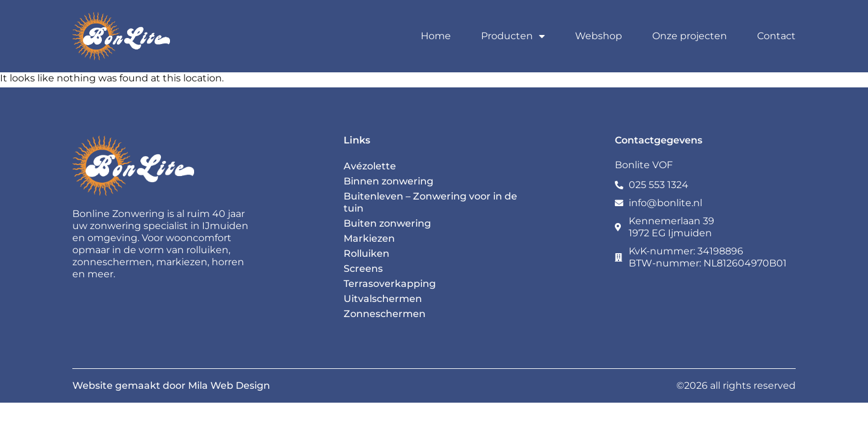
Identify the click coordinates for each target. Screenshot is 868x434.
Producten (513, 36)
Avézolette (370, 166)
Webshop (599, 36)
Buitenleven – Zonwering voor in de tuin (430, 202)
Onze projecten (690, 36)
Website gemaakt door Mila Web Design (171, 385)
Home (436, 36)
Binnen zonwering (388, 181)
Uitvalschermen (383, 299)
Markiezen (369, 238)
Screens (363, 269)
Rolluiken (366, 253)
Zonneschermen (385, 314)
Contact (776, 36)
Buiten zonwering (387, 223)
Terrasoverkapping (390, 284)
